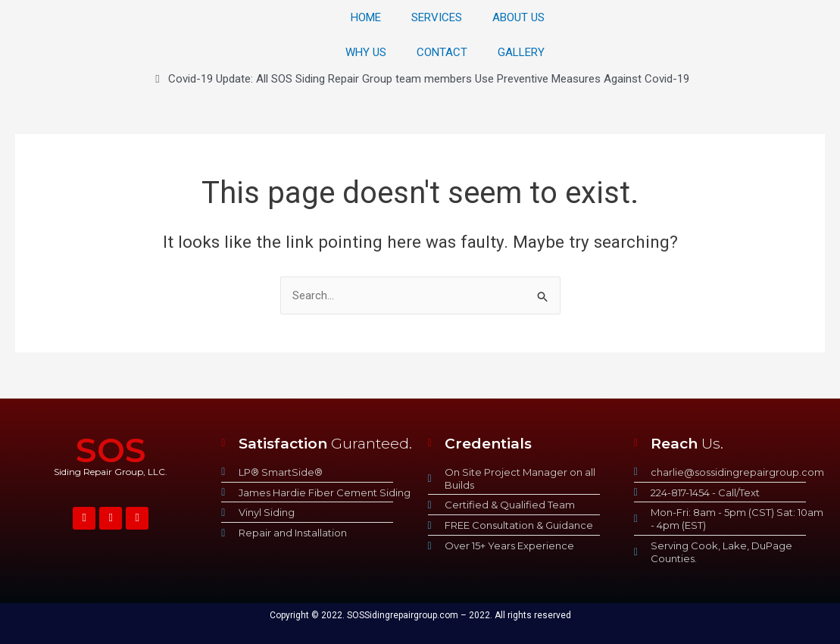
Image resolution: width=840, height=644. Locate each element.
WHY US (366, 52)
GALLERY (521, 52)
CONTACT (442, 52)
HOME (366, 17)
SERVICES (437, 17)
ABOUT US (518, 17)
